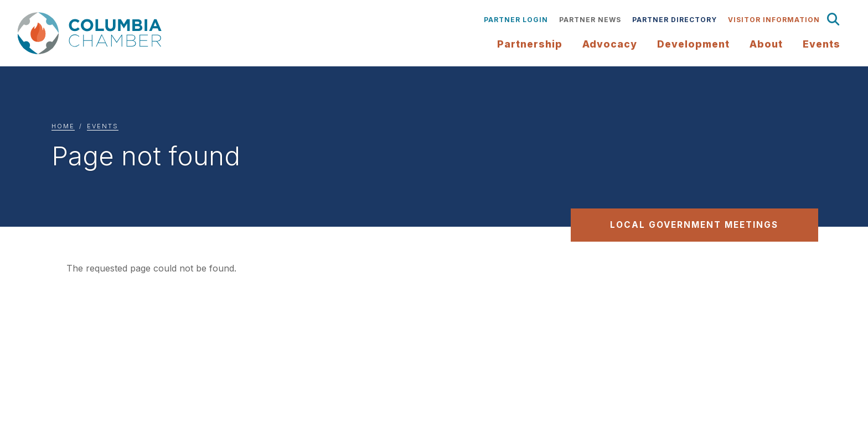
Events (103, 126)
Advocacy (610, 44)
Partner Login (516, 20)
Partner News (590, 20)
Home (63, 126)
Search (834, 20)
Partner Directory (675, 20)
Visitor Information (774, 20)
